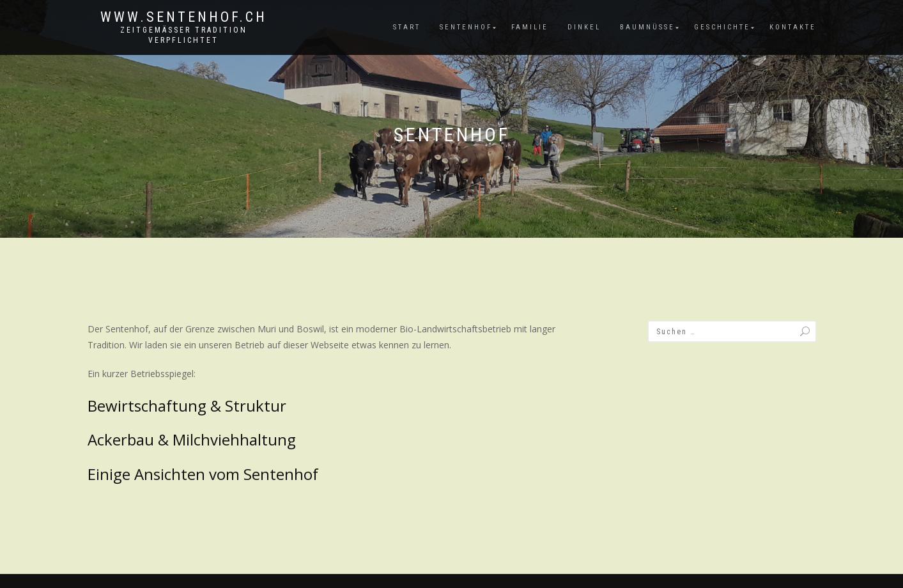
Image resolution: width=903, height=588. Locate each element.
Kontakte (793, 27)
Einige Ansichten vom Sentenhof (203, 474)
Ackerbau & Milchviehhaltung (192, 439)
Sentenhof (466, 27)
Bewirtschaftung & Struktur (187, 406)
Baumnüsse (647, 27)
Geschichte (722, 27)
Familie (530, 27)
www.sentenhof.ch (184, 17)
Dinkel (584, 27)
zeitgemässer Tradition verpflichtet (184, 35)
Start (407, 27)
